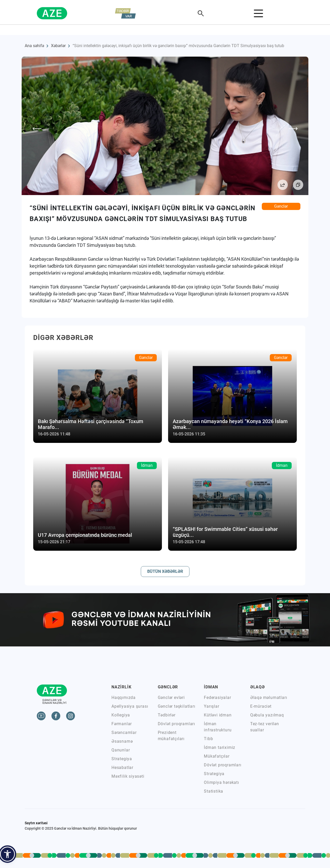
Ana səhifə (34, 46)
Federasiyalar (217, 698)
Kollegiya (121, 715)
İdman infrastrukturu (218, 727)
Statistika (214, 791)
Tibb (208, 739)
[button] (7, 854)
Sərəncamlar (124, 733)
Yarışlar (211, 706)
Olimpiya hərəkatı (222, 782)
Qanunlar (121, 750)
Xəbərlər (58, 46)
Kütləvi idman (218, 715)
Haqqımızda (124, 698)
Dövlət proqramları (176, 724)
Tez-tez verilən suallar (265, 727)
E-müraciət (261, 706)
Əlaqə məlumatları (269, 698)
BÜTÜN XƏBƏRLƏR (165, 571)
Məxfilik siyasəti (128, 776)
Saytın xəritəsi (36, 823)
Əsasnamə (122, 741)
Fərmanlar (122, 724)
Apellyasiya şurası (130, 706)
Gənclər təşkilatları (177, 706)
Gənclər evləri (171, 698)
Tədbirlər (167, 715)
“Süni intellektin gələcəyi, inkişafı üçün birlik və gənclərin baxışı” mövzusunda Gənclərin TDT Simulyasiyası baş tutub (178, 46)
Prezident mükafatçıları (171, 736)
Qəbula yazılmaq (267, 715)
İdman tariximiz (220, 747)
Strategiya (122, 759)
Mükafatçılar (217, 756)
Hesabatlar (122, 768)
